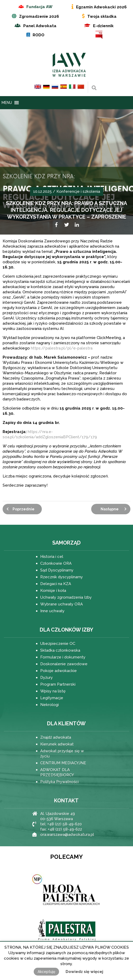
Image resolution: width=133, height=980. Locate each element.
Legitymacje (52, 698)
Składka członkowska (60, 650)
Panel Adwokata (40, 26)
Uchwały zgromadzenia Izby (66, 597)
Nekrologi (50, 705)
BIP (99, 35)
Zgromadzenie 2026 (39, 16)
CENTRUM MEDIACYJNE (63, 763)
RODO (39, 35)
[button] (7, 103)
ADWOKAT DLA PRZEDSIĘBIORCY (57, 772)
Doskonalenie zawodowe (64, 664)
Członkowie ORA (56, 563)
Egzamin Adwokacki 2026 (101, 7)
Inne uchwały (52, 611)
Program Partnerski (58, 684)
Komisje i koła (53, 591)
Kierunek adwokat (57, 744)
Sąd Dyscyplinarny (57, 570)
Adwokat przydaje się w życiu (62, 754)
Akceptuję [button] (46, 972)
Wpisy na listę (53, 691)
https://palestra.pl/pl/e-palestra (62, 348)
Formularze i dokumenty (63, 657)
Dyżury (47, 678)
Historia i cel (52, 557)
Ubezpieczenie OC (58, 644)
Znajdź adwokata (56, 737)
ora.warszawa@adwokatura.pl (67, 835)
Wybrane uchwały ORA (62, 604)
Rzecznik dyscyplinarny (62, 577)
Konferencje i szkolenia (78, 191)
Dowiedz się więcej (84, 972)
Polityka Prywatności (59, 782)
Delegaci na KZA (56, 584)
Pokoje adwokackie (59, 671)
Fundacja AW (39, 7)
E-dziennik (103, 26)
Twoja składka (102, 16)
